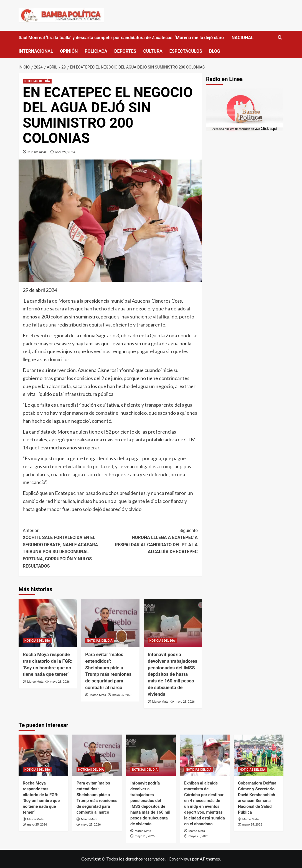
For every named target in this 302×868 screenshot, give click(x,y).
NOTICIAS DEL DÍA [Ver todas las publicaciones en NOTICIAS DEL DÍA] (37, 81)
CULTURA (153, 51)
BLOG (215, 51)
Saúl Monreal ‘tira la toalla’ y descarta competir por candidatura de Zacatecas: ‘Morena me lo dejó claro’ (122, 38)
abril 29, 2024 (65, 152)
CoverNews (180, 859)
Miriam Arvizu (38, 152)
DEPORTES (125, 51)
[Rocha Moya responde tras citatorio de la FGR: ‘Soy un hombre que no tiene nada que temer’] (48, 623)
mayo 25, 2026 (60, 682)
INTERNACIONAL (36, 51)
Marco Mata (35, 682)
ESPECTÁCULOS (186, 51)
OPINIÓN (69, 51)
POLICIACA (96, 51)
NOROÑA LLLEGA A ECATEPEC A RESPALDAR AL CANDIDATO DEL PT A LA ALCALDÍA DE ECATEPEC (154, 541)
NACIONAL (243, 38)
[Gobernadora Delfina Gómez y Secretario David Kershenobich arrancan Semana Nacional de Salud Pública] (259, 755)
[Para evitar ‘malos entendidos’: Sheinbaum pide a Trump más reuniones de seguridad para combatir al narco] (110, 623)
